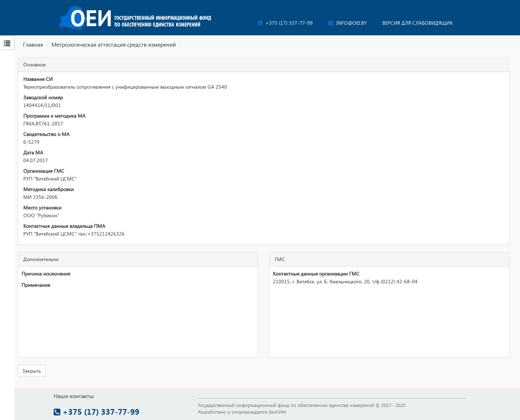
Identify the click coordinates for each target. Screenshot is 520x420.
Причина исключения (46, 274)
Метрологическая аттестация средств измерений (114, 44)
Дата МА (33, 152)
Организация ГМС (44, 171)
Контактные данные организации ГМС (316, 274)
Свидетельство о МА (46, 134)
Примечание (36, 285)
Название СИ (38, 79)
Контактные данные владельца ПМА (64, 226)
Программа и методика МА (54, 116)
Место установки (42, 208)
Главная (33, 44)
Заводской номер (43, 97)
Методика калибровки (49, 189)
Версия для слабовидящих (417, 23)
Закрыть (32, 371)
